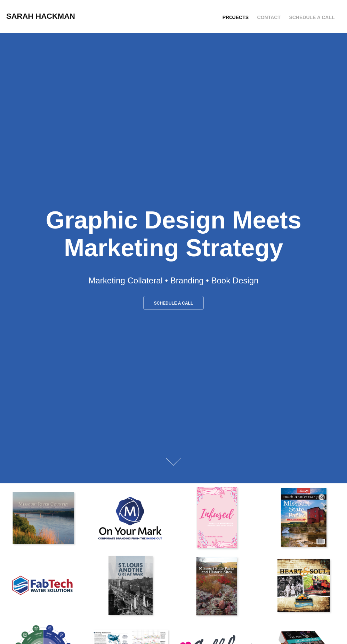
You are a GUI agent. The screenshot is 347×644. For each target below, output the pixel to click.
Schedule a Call (312, 17)
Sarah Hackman (41, 16)
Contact (269, 17)
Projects (236, 17)
